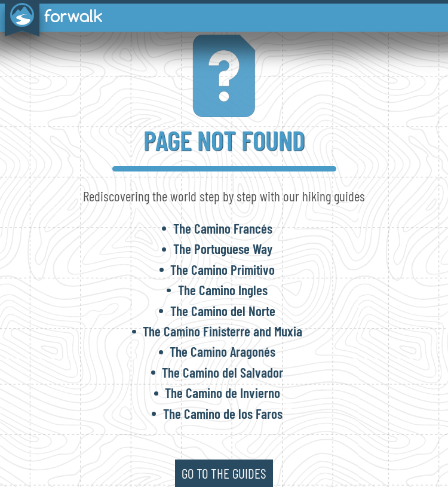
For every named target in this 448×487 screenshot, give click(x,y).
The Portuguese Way (223, 249)
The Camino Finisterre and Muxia (223, 331)
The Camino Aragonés (223, 351)
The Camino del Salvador (223, 372)
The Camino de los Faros (223, 414)
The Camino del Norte (223, 311)
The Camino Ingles (223, 290)
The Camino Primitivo (223, 269)
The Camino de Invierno (223, 393)
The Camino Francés (223, 228)
